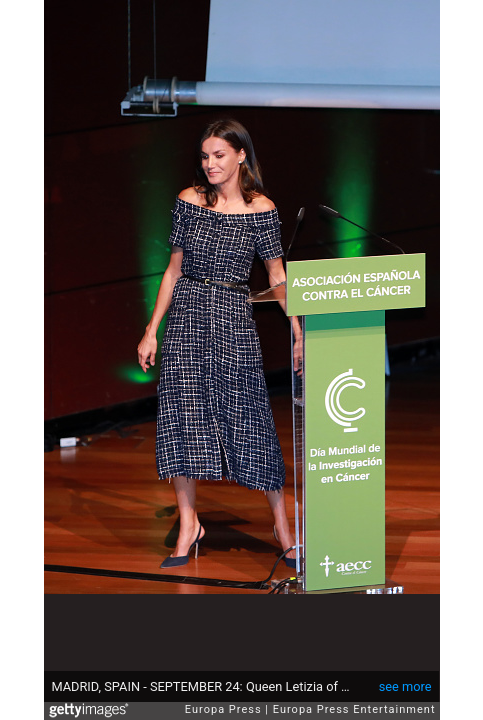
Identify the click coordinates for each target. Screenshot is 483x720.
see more (405, 686)
